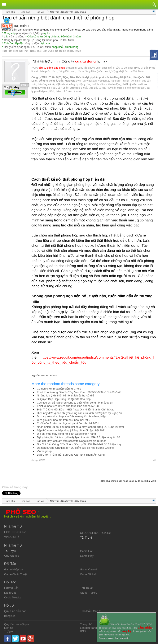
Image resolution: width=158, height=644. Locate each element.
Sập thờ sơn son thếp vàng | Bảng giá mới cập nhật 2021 (71, 430)
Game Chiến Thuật (16, 574)
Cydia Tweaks (13, 597)
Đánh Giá (10, 593)
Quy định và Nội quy (17, 624)
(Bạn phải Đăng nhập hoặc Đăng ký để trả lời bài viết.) (128, 481)
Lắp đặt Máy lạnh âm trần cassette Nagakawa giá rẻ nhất (71, 441)
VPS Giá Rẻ (12, 537)
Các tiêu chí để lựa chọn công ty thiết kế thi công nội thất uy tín (75, 403)
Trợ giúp (9, 631)
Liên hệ (9, 628)
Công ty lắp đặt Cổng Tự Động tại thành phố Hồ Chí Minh (39, 40)
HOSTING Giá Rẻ (15, 532)
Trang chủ (86, 624)
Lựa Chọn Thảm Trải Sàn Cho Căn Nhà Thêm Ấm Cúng (71, 455)
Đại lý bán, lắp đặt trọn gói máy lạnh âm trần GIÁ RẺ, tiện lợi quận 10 (78, 437)
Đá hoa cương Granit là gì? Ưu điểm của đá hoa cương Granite (75, 448)
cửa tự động (17, 36)
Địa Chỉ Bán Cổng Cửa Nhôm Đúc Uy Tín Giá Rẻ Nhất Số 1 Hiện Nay (79, 444)
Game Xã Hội (88, 574)
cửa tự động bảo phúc (52, 68)
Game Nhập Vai (14, 569)
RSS (83, 631)
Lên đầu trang (88, 628)
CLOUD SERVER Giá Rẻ (95, 533)
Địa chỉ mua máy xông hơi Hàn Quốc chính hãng (66, 434)
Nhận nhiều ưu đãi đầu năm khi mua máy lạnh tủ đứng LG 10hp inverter (80, 427)
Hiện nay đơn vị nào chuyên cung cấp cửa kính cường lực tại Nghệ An (79, 413)
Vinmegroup (44, 451)
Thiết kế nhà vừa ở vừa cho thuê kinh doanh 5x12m (68, 406)
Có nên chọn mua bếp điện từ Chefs (59, 389)
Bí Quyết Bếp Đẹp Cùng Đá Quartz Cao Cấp (64, 399)
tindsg (70, 51)
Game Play (87, 556)
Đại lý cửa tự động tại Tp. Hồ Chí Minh (27, 47)
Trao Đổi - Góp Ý (90, 611)
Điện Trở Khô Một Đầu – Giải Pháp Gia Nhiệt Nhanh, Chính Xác (75, 410)
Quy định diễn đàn (15, 611)
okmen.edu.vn (50, 375)
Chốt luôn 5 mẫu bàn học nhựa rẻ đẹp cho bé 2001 (68, 423)
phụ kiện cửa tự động (30, 33)
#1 (155, 460)
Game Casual (88, 569)
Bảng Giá (10, 616)
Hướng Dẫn (11, 588)
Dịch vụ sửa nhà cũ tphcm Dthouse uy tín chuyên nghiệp (71, 416)
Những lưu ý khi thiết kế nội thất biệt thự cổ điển (66, 395)
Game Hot (86, 551)
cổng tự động (32, 43)
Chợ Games (12, 556)
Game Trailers (89, 593)
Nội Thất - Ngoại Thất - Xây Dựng (36, 51)
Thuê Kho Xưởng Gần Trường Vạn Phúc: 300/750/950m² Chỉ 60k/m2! (79, 392)
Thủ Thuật (86, 588)
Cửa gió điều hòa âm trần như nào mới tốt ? (64, 420)
